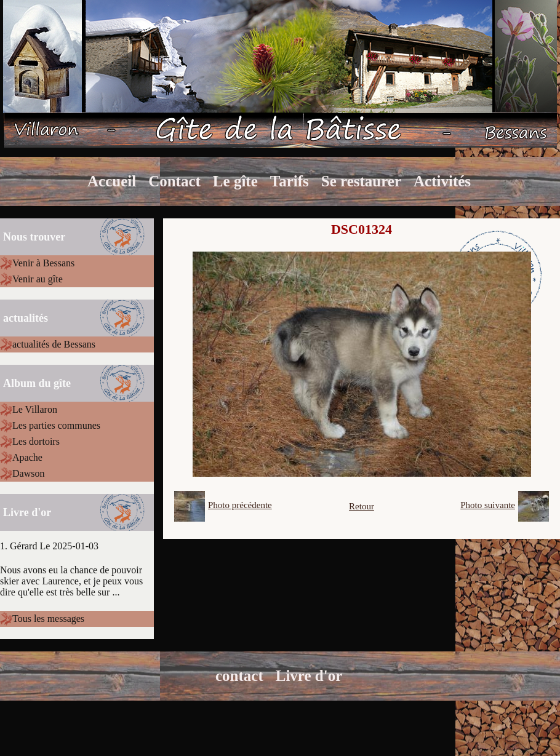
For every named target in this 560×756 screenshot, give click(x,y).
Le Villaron (35, 409)
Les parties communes (56, 425)
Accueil (112, 181)
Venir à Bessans (43, 263)
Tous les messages (48, 619)
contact (239, 676)
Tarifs (290, 181)
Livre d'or (309, 676)
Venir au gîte (38, 279)
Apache (27, 457)
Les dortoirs (36, 441)
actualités (26, 318)
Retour (362, 506)
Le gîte (235, 181)
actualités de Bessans (54, 344)
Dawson (28, 473)
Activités (442, 181)
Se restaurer (361, 181)
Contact (174, 181)
